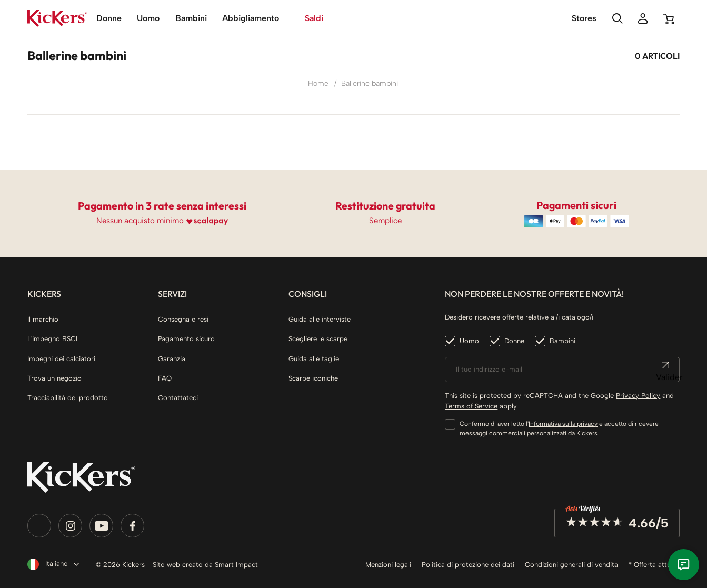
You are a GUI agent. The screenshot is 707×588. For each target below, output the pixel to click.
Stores (584, 18)
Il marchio (43, 319)
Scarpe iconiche (313, 378)
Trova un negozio (54, 378)
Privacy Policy (638, 396)
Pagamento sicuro (186, 339)
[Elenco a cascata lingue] (51, 564)
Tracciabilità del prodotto (68, 398)
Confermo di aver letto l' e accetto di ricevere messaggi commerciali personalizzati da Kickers (559, 428)
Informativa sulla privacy (563, 424)
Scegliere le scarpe (318, 339)
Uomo (469, 341)
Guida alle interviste (320, 319)
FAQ (165, 378)
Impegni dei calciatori (61, 359)
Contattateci (178, 398)
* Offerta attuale (654, 565)
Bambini (562, 341)
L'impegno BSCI (52, 339)
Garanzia (172, 359)
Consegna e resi (183, 319)
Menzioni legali (388, 565)
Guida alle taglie (314, 359)
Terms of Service (471, 406)
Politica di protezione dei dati (468, 565)
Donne (514, 341)
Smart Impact (236, 565)
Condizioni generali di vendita (571, 565)
